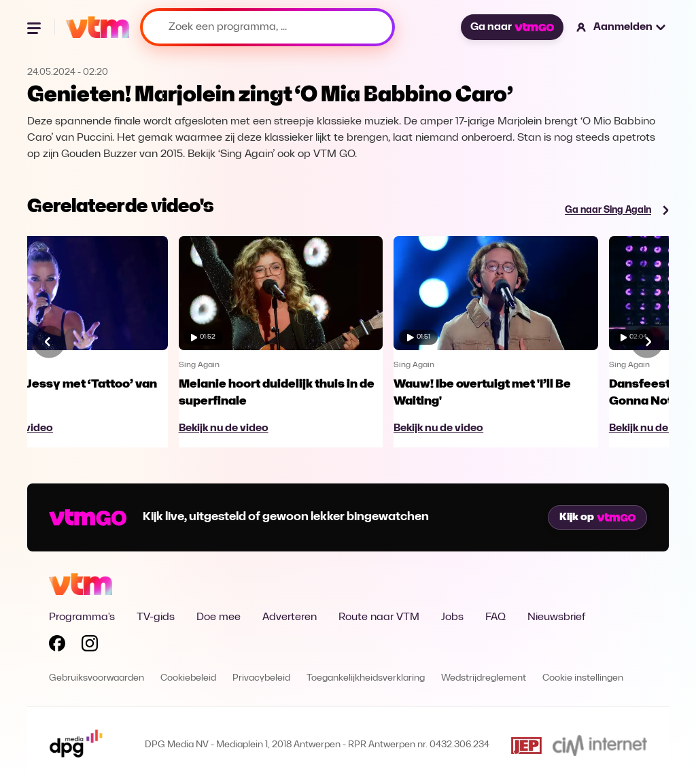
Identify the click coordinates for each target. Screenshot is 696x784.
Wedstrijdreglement (484, 678)
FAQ (495, 617)
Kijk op (597, 517)
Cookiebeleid (188, 678)
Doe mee (219, 617)
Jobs (452, 617)
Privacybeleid (261, 678)
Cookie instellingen (583, 678)
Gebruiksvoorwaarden (97, 678)
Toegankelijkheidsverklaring (366, 678)
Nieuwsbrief (556, 617)
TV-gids (156, 617)
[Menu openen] (35, 27)
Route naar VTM (379, 617)
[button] (622, 27)
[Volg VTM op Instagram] (90, 646)
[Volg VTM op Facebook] (57, 646)
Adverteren (290, 617)
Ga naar (512, 27)
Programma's (82, 617)
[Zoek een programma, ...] (267, 27)
